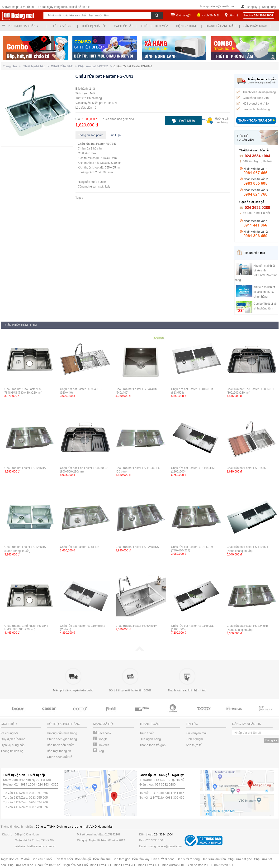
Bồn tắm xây (141, 859)
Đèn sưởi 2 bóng (188, 859)
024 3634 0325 (48, 784)
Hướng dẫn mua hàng (62, 733)
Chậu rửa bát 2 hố (48, 865)
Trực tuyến (147, 733)
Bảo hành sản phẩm (61, 745)
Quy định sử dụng (13, 739)
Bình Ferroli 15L (149, 865)
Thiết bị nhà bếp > (37, 66)
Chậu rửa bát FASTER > (96, 66)
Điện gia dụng (187, 26)
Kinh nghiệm (194, 739)
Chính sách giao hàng (62, 739)
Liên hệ (233, 15)
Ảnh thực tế (194, 745)
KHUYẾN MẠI (210, 15)
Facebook (102, 733)
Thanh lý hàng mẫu (220, 26)
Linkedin (101, 745)
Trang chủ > (13, 66)
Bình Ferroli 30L (101, 865)
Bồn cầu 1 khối (42, 859)
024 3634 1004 (25, 784)
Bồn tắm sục (102, 859)
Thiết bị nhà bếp (94, 26)
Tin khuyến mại (196, 733)
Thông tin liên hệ (12, 751)
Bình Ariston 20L (198, 865)
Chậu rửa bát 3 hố (21, 865)
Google (101, 739)
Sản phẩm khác (255, 26)
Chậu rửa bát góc (240, 859)
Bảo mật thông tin (59, 751)
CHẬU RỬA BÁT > (64, 66)
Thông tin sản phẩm (91, 135)
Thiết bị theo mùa (154, 26)
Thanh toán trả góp (153, 745)
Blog (99, 751)
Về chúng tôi (9, 733)
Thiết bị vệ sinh (62, 26)
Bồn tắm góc (121, 859)
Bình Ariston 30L (173, 865)
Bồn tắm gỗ (83, 859)
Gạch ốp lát (123, 26)
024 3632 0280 (165, 784)
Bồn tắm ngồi (64, 859)
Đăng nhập (269, 7)
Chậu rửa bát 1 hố (75, 865)
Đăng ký (252, 7)
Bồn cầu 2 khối (19, 859)
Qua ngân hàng (150, 739)
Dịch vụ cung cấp (13, 745)
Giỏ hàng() (184, 15)
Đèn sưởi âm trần (214, 859)
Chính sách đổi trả (60, 757)
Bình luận (115, 135)
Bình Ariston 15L (223, 865)
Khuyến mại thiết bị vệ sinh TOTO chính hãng (264, 292)
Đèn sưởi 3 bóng (163, 859)
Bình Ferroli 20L (125, 865)
